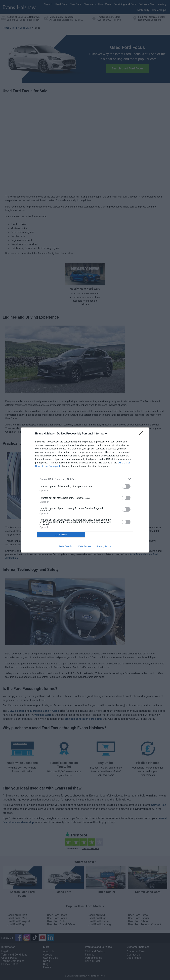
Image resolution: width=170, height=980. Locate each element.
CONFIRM (61, 535)
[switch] (126, 486)
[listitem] (85, 479)
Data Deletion (66, 546)
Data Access (85, 546)
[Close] (142, 434)
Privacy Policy (104, 546)
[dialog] (85, 490)
